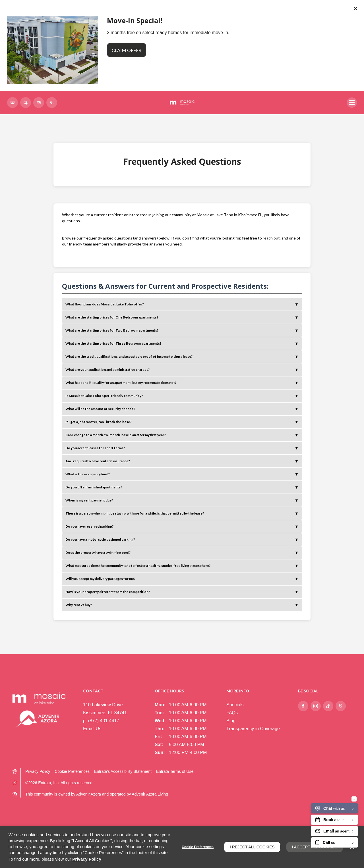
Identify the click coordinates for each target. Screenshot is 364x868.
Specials (235, 705)
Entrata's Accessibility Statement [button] (123, 771)
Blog (231, 721)
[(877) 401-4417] (52, 103)
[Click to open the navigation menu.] (352, 103)
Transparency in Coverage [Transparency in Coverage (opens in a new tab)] (253, 729)
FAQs (232, 713)
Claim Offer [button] (127, 50)
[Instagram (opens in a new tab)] (316, 706)
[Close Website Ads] (355, 9)
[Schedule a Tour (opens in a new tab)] (26, 103)
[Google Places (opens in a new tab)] (341, 706)
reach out (271, 238)
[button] (13, 103)
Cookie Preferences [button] (72, 771)
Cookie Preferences (198, 847)
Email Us (92, 729)
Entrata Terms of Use (175, 771)
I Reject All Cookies (252, 847)
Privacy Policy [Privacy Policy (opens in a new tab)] (38, 771)
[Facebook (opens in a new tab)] (303, 706)
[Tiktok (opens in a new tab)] (328, 706)
